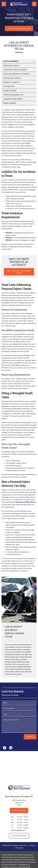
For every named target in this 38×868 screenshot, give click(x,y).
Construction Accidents (15, 70)
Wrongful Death (11, 65)
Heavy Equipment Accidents (17, 74)
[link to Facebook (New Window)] (5, 748)
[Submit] (30, 737)
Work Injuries (10, 91)
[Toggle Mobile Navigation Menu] (34, 4)
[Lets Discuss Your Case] (19, 28)
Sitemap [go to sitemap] (32, 845)
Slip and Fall (9, 86)
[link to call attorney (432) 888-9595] (4, 4)
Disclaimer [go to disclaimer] (20, 848)
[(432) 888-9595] (19, 811)
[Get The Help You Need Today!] (19, 272)
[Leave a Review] (19, 836)
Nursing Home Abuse (13, 99)
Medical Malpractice (13, 95)
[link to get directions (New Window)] (19, 803)
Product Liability (12, 82)
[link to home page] (19, 4)
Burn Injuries (10, 103)
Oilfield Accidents (12, 78)
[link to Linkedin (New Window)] (11, 748)
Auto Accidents (11, 61)
